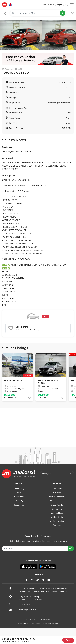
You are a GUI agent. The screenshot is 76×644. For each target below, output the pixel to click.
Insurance (57, 493)
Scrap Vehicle (57, 505)
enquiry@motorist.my (28, 610)
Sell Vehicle (48, 5)
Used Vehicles (57, 513)
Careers (19, 493)
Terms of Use (31, 619)
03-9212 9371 (25, 605)
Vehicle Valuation (57, 521)
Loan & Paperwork (57, 497)
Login (59, 5)
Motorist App (19, 501)
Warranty (57, 525)
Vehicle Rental (57, 517)
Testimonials (19, 505)
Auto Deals (57, 489)
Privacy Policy (45, 619)
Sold (68, 640)
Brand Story (19, 489)
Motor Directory (57, 501)
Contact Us (19, 497)
